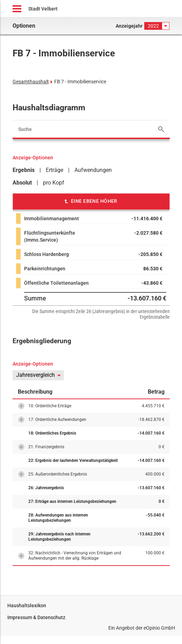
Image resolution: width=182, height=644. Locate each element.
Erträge (54, 170)
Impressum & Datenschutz (36, 617)
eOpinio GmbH (159, 628)
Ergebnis (24, 170)
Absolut (22, 183)
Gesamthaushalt (31, 82)
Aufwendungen (93, 170)
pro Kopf (54, 183)
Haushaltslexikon (27, 605)
